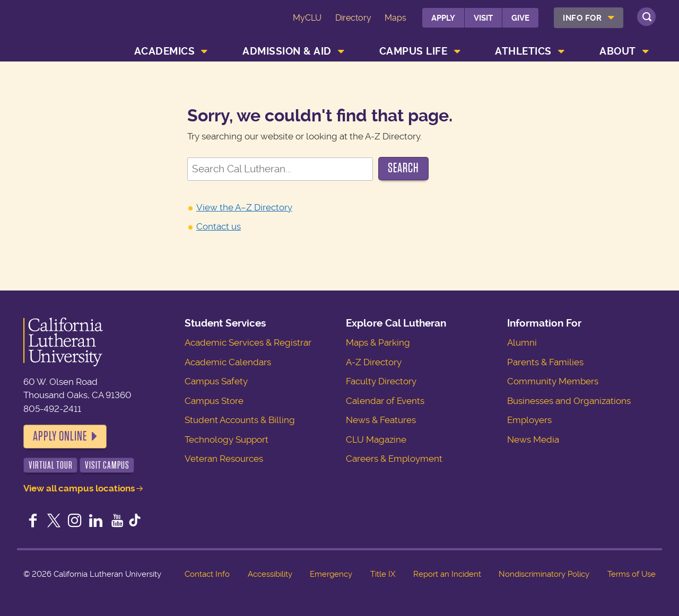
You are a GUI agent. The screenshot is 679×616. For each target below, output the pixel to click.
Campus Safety (216, 381)
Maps (395, 18)
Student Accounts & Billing (240, 420)
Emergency (331, 574)
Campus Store (214, 401)
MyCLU (307, 18)
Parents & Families (545, 362)
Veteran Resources (224, 459)
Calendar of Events (385, 401)
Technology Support (227, 439)
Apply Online (60, 436)
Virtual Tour (51, 465)
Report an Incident (447, 574)
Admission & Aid (287, 51)
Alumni (522, 342)
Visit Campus (107, 465)
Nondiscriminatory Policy (544, 574)
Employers (529, 420)
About (618, 51)
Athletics (523, 51)
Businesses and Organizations (569, 401)
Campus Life (414, 51)
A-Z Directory (374, 362)
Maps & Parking (378, 342)
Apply (443, 18)
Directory (353, 18)
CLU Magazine (376, 439)
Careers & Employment (394, 459)
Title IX (383, 574)
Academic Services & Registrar (248, 342)
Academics (165, 51)
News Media (533, 439)
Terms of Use (632, 574)
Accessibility (270, 574)
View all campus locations (79, 488)
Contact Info (207, 574)
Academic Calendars (228, 362)
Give (520, 18)
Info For (582, 18)
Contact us (219, 226)
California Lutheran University (71, 26)
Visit (483, 18)
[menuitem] (589, 18)
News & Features (381, 420)
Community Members (553, 381)
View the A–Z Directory (244, 207)
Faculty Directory (381, 381)
